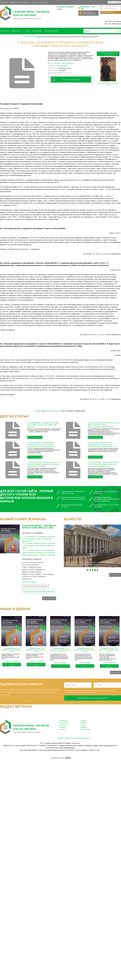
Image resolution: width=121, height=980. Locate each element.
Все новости (115, 575)
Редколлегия (15, 2)
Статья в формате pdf (71, 80)
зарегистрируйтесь (52, 411)
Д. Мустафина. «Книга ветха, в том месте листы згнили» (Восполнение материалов (104, 425)
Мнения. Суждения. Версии (32, 572)
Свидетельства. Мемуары (32, 574)
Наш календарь (62, 66)
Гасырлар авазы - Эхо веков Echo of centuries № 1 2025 (36, 650)
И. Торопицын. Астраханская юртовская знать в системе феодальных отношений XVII (41, 445)
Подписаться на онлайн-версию (39, 591)
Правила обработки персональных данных (74, 738)
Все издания (115, 673)
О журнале (4, 2)
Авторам (35, 2)
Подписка (26, 2)
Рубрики (37, 31)
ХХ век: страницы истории (32, 567)
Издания (16, 31)
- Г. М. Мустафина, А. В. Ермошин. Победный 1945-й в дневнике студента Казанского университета (38, 539)
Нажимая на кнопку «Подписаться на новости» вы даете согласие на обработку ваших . (91, 691)
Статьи (27, 31)
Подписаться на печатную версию (89, 13)
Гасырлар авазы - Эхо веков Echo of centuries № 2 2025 (39, 527)
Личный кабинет (109, 12)
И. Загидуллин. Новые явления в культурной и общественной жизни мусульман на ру (103, 464)
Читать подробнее (35, 437)
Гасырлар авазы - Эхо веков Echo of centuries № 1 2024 (109, 650)
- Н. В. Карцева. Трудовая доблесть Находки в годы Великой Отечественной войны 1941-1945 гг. (39, 546)
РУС (114, 2)
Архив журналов (49, 598)
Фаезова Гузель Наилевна (64, 63)
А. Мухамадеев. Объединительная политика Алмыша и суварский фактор (43, 425)
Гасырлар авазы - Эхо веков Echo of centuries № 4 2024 (60, 650)
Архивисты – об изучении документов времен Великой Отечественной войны (90, 563)
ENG (118, 2)
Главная (5, 31)
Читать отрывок (29, 582)
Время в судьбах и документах (33, 569)
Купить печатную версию (35, 586)
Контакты (44, 2)
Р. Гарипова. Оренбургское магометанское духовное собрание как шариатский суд (102, 445)
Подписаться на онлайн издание (12, 665)
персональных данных (87, 692)
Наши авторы (51, 31)
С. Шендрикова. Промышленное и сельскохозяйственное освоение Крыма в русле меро (43, 464)
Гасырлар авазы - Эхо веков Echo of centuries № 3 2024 (85, 650)
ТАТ (110, 2)
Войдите (38, 411)
